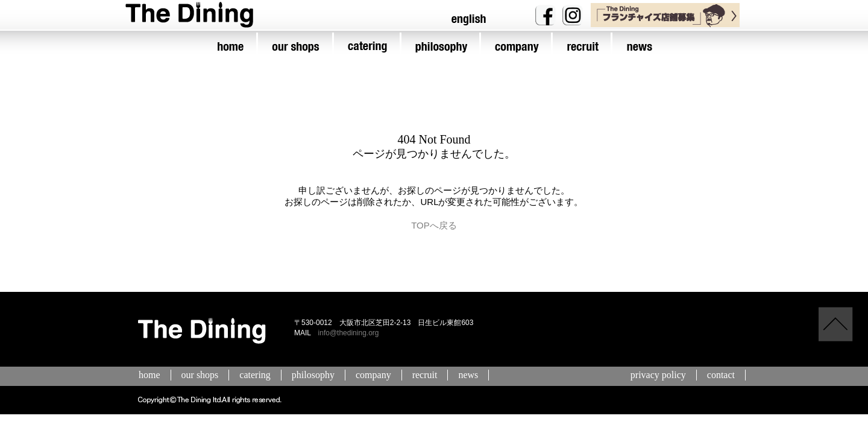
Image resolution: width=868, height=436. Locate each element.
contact (721, 375)
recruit (425, 375)
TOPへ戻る (434, 225)
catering (255, 375)
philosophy (313, 375)
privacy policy (658, 375)
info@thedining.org (349, 333)
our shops (200, 375)
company (373, 375)
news (468, 375)
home (149, 375)
